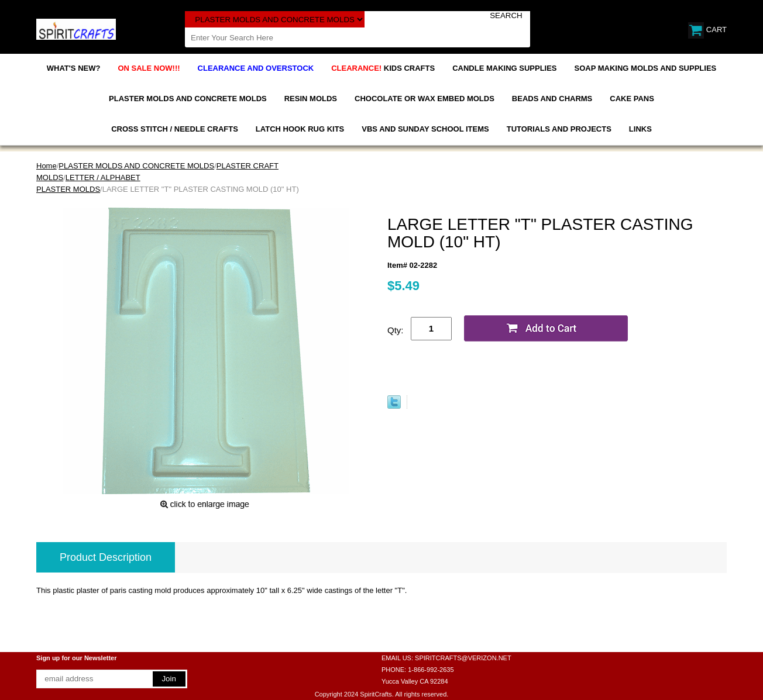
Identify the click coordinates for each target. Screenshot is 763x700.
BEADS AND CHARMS (552, 99)
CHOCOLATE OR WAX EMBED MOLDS (425, 99)
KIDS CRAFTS (383, 68)
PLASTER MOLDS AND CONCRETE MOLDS (188, 99)
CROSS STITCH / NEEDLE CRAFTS (175, 129)
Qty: (396, 330)
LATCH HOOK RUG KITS (300, 129)
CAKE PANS (632, 99)
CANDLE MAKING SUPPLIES (504, 68)
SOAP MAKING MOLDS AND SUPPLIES (646, 68)
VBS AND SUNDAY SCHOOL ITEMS (425, 129)
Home (47, 166)
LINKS (640, 129)
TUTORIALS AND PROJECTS (559, 129)
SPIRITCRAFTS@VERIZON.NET (463, 658)
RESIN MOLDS (311, 99)
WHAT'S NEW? (74, 68)
